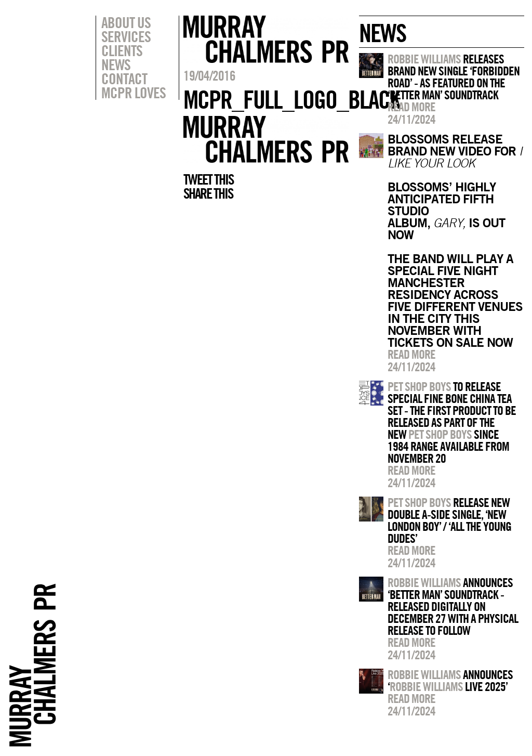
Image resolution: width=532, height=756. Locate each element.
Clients (122, 50)
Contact (124, 79)
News (116, 64)
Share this (208, 193)
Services (126, 36)
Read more (411, 107)
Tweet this (208, 179)
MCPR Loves (134, 93)
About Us (126, 22)
